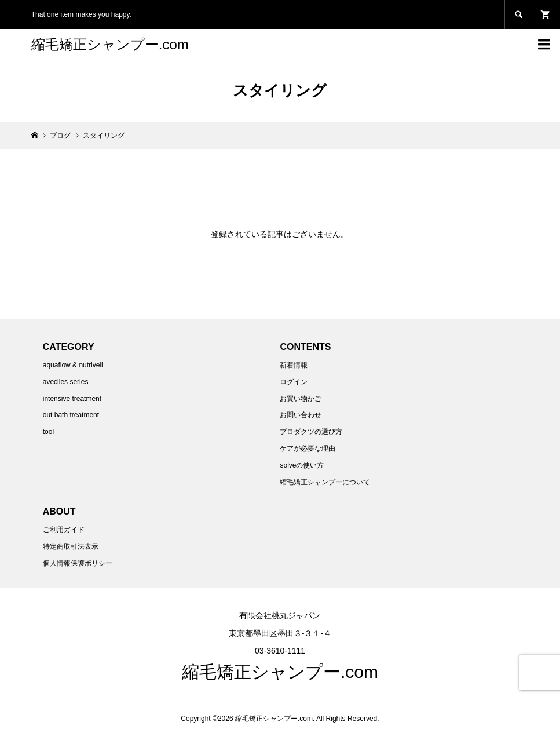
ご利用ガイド (64, 530)
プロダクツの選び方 (311, 432)
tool (48, 432)
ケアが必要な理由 (308, 448)
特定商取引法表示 (71, 546)
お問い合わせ (301, 415)
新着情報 (294, 365)
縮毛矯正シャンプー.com (110, 44)
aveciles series (66, 382)
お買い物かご (301, 399)
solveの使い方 (302, 465)
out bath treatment (71, 415)
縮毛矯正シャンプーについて (325, 482)
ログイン (294, 382)
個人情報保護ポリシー (78, 563)
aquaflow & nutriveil (73, 365)
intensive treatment (72, 399)
